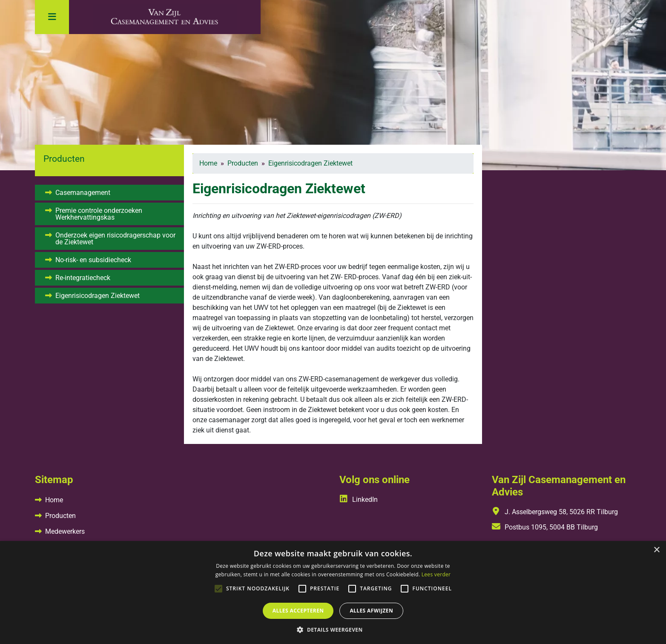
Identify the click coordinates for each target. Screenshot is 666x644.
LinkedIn (359, 499)
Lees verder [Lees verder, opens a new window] (436, 574)
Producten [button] (64, 159)
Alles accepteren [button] (298, 611)
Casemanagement (83, 193)
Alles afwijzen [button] (371, 611)
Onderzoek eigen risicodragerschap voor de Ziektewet (115, 239)
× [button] (656, 550)
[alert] (333, 592)
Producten (60, 516)
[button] (333, 630)
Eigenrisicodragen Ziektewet (98, 296)
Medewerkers (65, 531)
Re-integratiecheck (83, 278)
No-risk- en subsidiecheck (93, 260)
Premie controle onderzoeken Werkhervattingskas (99, 214)
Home (54, 500)
